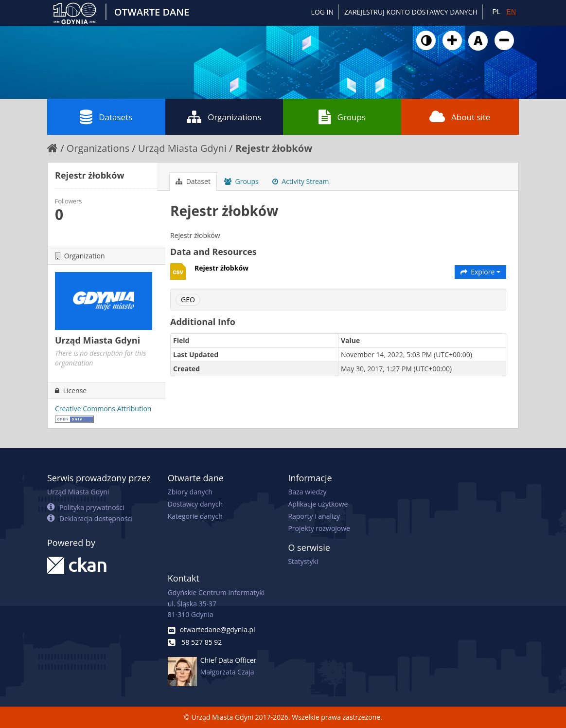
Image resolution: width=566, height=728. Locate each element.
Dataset (193, 181)
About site (460, 117)
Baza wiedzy (307, 492)
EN (511, 12)
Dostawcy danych (195, 504)
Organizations (224, 117)
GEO (188, 300)
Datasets (106, 117)
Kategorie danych (195, 516)
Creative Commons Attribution (103, 409)
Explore (481, 272)
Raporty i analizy (314, 516)
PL (496, 12)
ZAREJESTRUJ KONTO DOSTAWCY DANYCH (411, 12)
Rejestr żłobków (274, 148)
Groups (342, 117)
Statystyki (303, 561)
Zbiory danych (190, 492)
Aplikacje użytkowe (318, 504)
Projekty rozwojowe (319, 528)
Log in (322, 12)
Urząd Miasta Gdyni (182, 148)
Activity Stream (301, 181)
